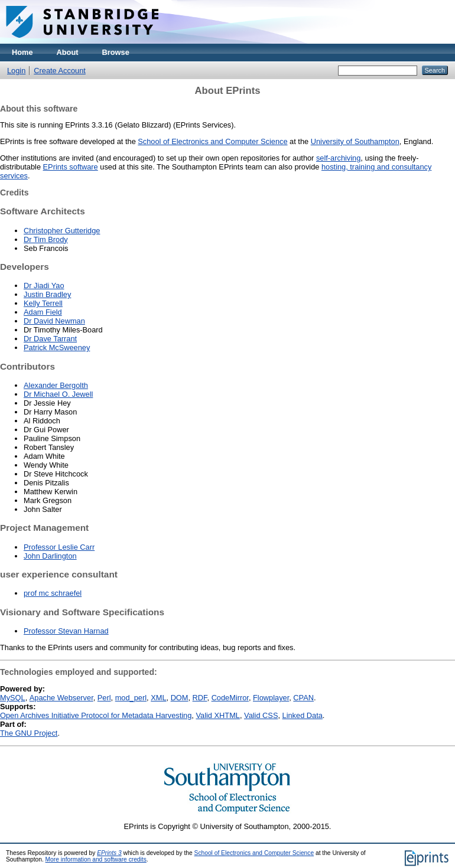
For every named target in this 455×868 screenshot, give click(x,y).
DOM (180, 698)
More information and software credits (96, 859)
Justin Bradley (47, 294)
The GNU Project (29, 733)
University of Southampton (355, 141)
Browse (116, 52)
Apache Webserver (61, 698)
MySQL (13, 698)
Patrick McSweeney (57, 347)
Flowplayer (271, 698)
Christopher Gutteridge (62, 231)
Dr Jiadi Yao (44, 285)
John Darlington (50, 556)
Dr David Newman (54, 321)
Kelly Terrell (43, 303)
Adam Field (43, 312)
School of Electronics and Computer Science (212, 141)
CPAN (303, 698)
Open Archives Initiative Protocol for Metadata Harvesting (96, 715)
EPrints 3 (109, 853)
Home (22, 52)
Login (16, 71)
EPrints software (71, 167)
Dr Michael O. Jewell (58, 394)
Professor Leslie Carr (59, 547)
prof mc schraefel (53, 593)
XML (158, 698)
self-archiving (338, 158)
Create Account (60, 71)
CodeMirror (230, 698)
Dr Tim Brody (46, 239)
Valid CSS (261, 715)
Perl (104, 698)
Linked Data (303, 715)
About (68, 52)
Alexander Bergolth (56, 385)
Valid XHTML (217, 715)
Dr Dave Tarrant (50, 339)
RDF (200, 698)
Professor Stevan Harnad (66, 631)
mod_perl (131, 698)
